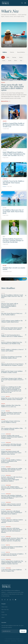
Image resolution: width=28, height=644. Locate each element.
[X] (13, 600)
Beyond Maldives (21, 52)
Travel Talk (4, 615)
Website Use (7, 641)
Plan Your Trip (5, 609)
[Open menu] (25, 3)
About (3, 617)
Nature (16, 61)
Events (4, 61)
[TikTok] (8, 600)
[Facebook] (5, 600)
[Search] (22, 3)
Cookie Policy (14, 641)
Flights (8, 57)
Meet (21, 61)
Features (12, 52)
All (3, 57)
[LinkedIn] (10, 600)
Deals (3, 612)
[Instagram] (2, 600)
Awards (10, 61)
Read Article (6, 101)
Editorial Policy (20, 641)
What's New (4, 607)
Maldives (5, 52)
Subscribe (23, 631)
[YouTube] (16, 600)
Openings (14, 57)
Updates (21, 57)
